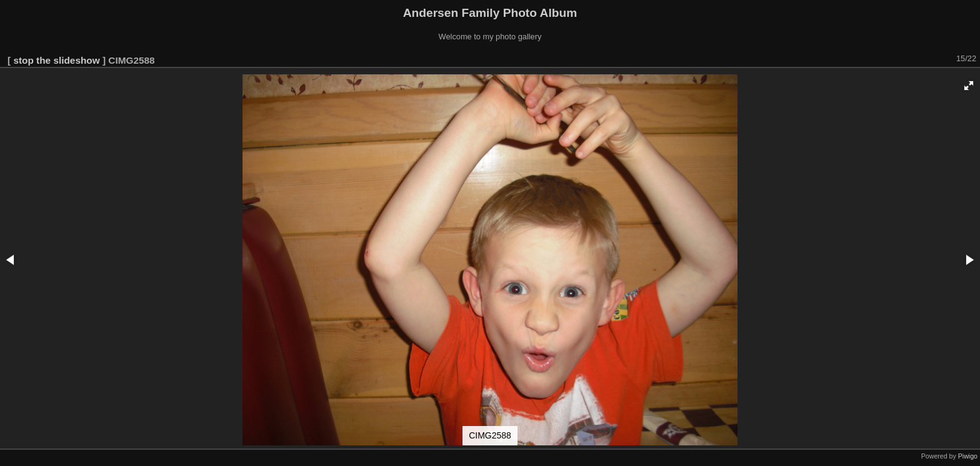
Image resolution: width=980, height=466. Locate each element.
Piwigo (968, 456)
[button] (969, 86)
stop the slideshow (56, 60)
